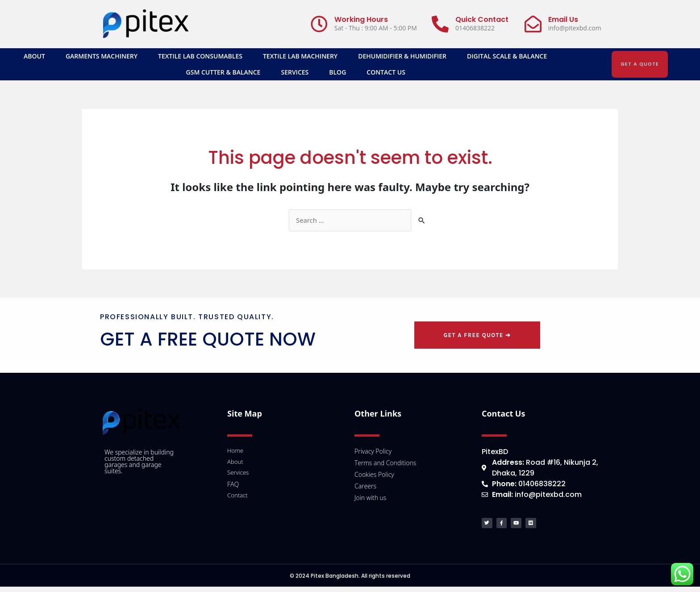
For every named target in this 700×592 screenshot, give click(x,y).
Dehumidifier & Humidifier (402, 56)
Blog (337, 72)
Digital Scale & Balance (507, 56)
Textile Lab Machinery (300, 56)
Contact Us (386, 72)
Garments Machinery (102, 56)
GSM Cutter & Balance (223, 72)
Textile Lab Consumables (200, 56)
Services (295, 72)
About (34, 56)
